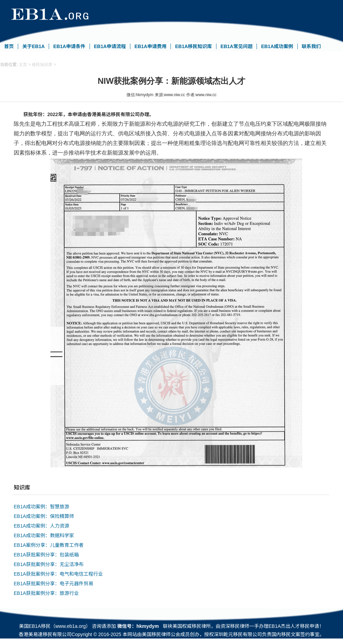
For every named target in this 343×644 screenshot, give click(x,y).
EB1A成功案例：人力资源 (42, 526)
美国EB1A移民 (35, 626)
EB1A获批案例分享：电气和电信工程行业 (58, 574)
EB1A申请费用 (150, 46)
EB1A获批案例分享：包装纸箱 (46, 555)
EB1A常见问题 (236, 46)
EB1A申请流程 (110, 46)
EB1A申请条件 (69, 46)
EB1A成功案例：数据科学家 (44, 535)
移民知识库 (42, 65)
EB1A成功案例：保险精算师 (44, 516)
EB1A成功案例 (277, 46)
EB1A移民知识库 (193, 46)
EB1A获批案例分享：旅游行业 (46, 593)
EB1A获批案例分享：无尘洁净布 (49, 564)
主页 (23, 65)
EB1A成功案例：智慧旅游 (42, 507)
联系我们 (311, 46)
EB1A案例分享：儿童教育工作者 (49, 545)
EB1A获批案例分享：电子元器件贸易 (54, 584)
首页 (9, 46)
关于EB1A (33, 46)
